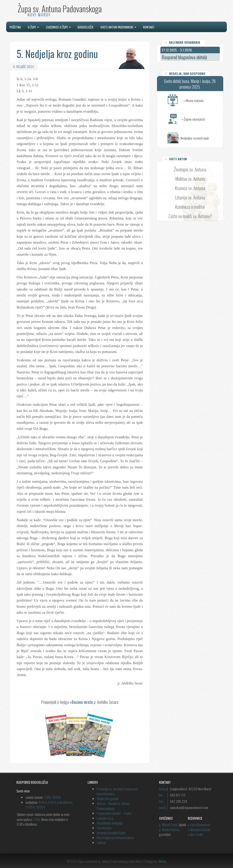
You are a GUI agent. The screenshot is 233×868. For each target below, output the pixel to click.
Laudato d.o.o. (105, 818)
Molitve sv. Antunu (190, 179)
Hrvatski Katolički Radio (111, 833)
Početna (15, 27)
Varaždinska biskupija (110, 823)
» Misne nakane (203, 101)
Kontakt (149, 27)
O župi (33, 27)
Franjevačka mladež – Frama (114, 813)
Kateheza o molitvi (190, 207)
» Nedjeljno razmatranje (194, 138)
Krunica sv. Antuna (190, 188)
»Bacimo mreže (81, 702)
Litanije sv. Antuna (190, 197)
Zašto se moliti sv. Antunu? (190, 216)
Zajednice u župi (58, 27)
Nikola (162, 861)
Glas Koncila (104, 828)
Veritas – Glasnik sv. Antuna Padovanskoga (113, 806)
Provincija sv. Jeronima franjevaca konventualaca (117, 791)
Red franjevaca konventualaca (115, 837)
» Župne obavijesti (202, 119)
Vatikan (101, 842)
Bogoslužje (86, 27)
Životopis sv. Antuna (190, 169)
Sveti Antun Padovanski (118, 27)
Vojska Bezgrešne (108, 799)
